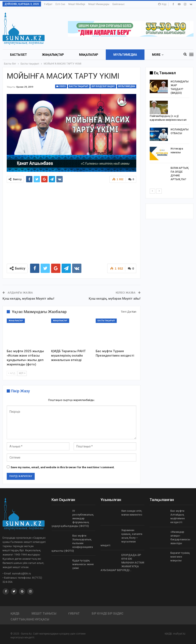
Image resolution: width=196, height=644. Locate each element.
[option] (170, 131)
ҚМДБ (15, 614)
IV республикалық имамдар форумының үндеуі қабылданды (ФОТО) (73, 518)
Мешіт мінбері (77, 4)
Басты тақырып (79, 86)
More (156, 55)
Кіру (162, 4)
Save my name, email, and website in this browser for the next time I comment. (63, 467)
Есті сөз (60, 4)
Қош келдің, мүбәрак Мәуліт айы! (28, 299)
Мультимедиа (125, 55)
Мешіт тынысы (44, 614)
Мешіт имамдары (99, 4)
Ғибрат (48, 4)
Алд (12, 373)
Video (61, 86)
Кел (22, 373)
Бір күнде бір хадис (103, 86)
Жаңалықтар (53, 55)
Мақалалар (89, 55)
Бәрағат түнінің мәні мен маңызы (180, 557)
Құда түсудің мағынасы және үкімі (83, 564)
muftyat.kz (179, 634)
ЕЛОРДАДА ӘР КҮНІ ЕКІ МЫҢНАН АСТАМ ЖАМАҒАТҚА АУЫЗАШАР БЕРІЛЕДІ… (122, 563)
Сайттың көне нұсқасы (30, 619)
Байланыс (119, 4)
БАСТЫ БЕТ (19, 55)
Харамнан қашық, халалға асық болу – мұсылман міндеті (121, 538)
